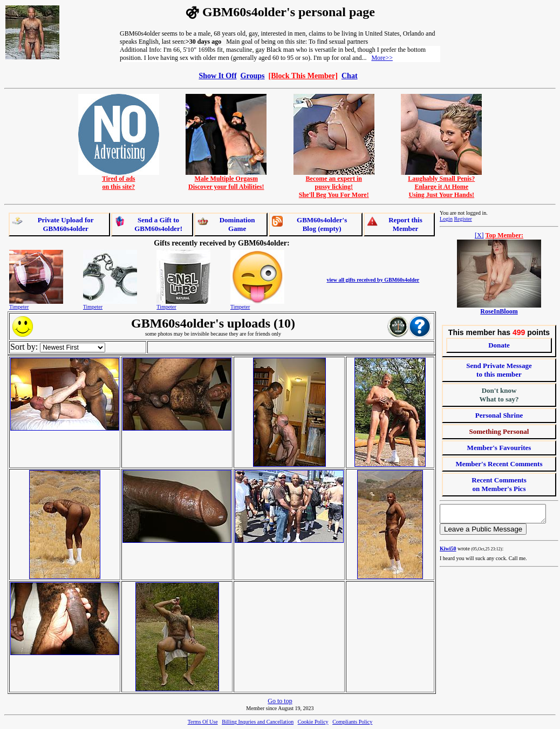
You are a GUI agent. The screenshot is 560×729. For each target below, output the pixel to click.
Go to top (280, 701)
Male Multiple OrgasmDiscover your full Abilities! (226, 180)
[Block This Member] (303, 76)
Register (463, 219)
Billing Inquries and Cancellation (258, 722)
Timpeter (19, 307)
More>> (382, 58)
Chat (350, 76)
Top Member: (505, 235)
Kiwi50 (448, 552)
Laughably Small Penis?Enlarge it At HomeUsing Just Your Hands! (441, 184)
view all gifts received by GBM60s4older (373, 280)
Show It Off (217, 76)
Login (446, 219)
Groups (253, 76)
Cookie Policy (313, 722)
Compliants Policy (352, 722)
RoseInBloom (499, 311)
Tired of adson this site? (119, 180)
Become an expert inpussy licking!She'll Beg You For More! (334, 184)
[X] (479, 235)
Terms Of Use (203, 722)
